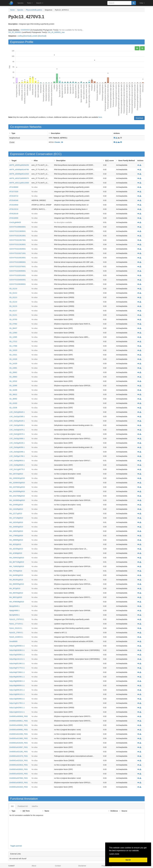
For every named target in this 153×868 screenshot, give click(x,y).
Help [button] (142, 3)
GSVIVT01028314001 (18, 275)
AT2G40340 (14, 200)
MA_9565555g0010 (17, 584)
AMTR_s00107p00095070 (19, 178)
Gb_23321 (13, 355)
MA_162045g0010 (16, 522)
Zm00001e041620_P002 (19, 787)
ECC (58, 154)
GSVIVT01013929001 (18, 249)
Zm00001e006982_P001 (19, 730)
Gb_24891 (13, 368)
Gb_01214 (13, 302)
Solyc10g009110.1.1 (17, 694)
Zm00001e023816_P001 (19, 765)
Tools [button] (30, 3)
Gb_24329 (13, 364)
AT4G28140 (14, 214)
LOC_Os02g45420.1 (17, 421)
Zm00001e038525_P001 (19, 783)
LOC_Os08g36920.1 (17, 465)
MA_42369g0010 (16, 553)
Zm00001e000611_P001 (19, 721)
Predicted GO (23, 806)
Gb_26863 (13, 377)
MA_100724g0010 (16, 474)
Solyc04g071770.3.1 (17, 668)
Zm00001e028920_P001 (19, 769)
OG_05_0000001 (15, 32)
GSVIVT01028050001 (18, 271)
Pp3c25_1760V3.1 (16, 633)
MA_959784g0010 (16, 593)
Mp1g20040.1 (14, 606)
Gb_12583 (13, 333)
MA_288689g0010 (16, 540)
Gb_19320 (13, 350)
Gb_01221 (13, 315)
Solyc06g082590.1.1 (17, 677)
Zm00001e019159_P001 (19, 743)
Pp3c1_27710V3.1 (16, 624)
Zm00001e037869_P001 (19, 778)
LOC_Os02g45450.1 (17, 425)
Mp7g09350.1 (14, 615)
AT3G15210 (14, 209)
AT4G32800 (14, 218)
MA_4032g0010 (15, 544)
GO (12, 806)
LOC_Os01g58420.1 (17, 412)
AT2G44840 (14, 205)
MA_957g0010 (15, 588)
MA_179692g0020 (16, 536)
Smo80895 (13, 641)
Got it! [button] (128, 860)
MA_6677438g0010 (17, 562)
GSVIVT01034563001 (18, 280)
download (27, 36)
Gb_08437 (13, 328)
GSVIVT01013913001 (18, 236)
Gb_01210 (13, 289)
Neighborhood (15, 138)
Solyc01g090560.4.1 (17, 646)
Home (12, 10)
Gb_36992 (13, 399)
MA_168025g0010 (16, 531)
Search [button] (40, 3)
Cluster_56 (59, 142)
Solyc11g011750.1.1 (17, 703)
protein (35, 36)
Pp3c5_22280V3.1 (16, 637)
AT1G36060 (14, 187)
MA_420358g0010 (16, 549)
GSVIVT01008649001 (18, 227)
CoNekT (12, 866)
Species (20, 3)
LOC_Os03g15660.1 (17, 439)
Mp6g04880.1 (14, 611)
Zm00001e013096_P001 (19, 734)
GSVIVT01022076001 (18, 267)
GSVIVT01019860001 (18, 262)
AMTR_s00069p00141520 (19, 174)
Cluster (12, 142)
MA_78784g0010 (16, 571)
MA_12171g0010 (16, 514)
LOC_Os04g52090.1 (17, 452)
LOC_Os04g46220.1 (17, 443)
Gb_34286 (13, 390)
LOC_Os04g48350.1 (17, 447)
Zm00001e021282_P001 (19, 752)
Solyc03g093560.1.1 (17, 655)
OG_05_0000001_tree (56, 32)
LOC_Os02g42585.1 (17, 416)
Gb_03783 (13, 319)
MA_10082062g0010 (17, 478)
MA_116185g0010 (16, 509)
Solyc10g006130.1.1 (17, 690)
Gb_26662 (13, 372)
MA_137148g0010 (16, 518)
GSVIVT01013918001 (18, 244)
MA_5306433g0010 (17, 558)
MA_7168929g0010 (17, 566)
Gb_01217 (13, 311)
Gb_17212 (13, 342)
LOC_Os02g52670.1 (17, 434)
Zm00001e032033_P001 (19, 774)
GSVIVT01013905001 (18, 231)
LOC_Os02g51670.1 (17, 430)
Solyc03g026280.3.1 (17, 650)
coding (20, 36)
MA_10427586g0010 (17, 496)
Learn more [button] (114, 854)
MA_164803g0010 (16, 527)
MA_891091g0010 (16, 580)
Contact (58, 866)
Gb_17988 (13, 346)
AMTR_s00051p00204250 (19, 165)
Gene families (14, 30)
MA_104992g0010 (16, 505)
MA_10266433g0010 (17, 483)
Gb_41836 (13, 408)
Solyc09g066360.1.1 (17, 681)
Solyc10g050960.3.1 (17, 699)
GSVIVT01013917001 (18, 240)
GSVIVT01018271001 (18, 253)
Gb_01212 (13, 293)
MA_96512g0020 (16, 597)
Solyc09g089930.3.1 (17, 686)
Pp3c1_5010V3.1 (16, 628)
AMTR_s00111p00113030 (19, 183)
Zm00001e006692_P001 (19, 725)
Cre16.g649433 (15, 222)
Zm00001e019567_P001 (19, 747)
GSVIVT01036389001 (18, 284)
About (34, 866)
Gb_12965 (13, 337)
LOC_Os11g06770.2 (17, 469)
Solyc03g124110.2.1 (17, 659)
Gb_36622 (13, 394)
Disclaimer (82, 866)
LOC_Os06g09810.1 (17, 461)
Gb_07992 (13, 324)
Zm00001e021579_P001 (19, 756)
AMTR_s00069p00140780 (19, 169)
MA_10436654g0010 (17, 500)
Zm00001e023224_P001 (19, 760)
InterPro (35, 806)
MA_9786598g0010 (17, 602)
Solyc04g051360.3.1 (17, 663)
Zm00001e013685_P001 (19, 738)
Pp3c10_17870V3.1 (17, 619)
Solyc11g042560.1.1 (17, 708)
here (100, 117)
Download (139, 118)
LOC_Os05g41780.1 (17, 456)
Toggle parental (16, 846)
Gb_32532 (13, 381)
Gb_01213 (13, 297)
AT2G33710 (14, 196)
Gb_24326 (13, 359)
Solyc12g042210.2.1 (17, 712)
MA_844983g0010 (16, 575)
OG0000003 (25, 30)
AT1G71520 (14, 192)
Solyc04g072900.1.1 (17, 672)
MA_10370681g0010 (17, 487)
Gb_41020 (13, 403)
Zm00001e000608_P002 (19, 716)
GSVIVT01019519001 (18, 258)
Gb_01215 (13, 306)
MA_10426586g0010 (17, 491)
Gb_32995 (13, 386)
